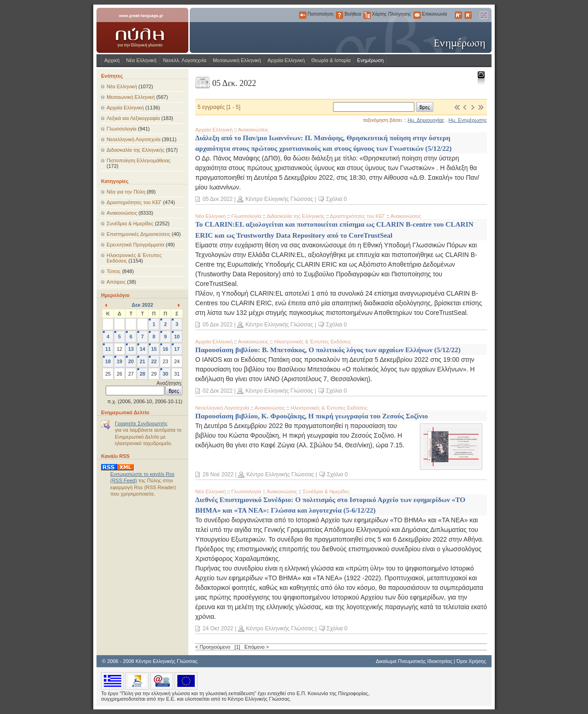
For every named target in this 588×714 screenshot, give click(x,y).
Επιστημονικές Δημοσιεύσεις (139, 234)
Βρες (425, 107)
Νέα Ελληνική (141, 60)
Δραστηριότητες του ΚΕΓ (134, 202)
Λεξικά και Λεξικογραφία (133, 118)
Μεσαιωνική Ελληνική (237, 60)
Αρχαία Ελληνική (286, 60)
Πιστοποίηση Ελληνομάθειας (139, 160)
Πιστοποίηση (303, 15)
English (483, 15)
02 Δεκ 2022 (218, 391)
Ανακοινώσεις (122, 213)
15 (154, 349)
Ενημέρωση (370, 60)
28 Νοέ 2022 (218, 474)
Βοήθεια (339, 15)
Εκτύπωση (481, 77)
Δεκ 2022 (143, 305)
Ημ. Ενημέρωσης (468, 120)
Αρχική (112, 60)
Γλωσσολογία (122, 129)
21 (142, 361)
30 (165, 374)
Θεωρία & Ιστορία (331, 60)
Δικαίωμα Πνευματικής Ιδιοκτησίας (414, 661)
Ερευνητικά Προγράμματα (136, 245)
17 (177, 349)
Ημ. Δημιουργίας (426, 120)
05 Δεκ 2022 (218, 199)
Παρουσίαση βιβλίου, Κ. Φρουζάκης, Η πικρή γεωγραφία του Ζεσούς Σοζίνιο (311, 416)
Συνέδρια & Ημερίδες (130, 223)
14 (142, 349)
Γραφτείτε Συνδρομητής (141, 423)
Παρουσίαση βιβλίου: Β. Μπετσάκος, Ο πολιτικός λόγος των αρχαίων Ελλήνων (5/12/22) (328, 350)
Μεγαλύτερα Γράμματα (458, 15)
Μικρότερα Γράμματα (468, 15)
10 (177, 337)
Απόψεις (116, 282)
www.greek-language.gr (142, 30)
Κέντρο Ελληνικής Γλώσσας (279, 199)
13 (131, 349)
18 (108, 361)
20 (131, 361)
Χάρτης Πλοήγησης (367, 15)
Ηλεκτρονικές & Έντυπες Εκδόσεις (313, 342)
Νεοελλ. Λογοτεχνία (185, 60)
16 (165, 349)
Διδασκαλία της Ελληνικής (136, 150)
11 (108, 349)
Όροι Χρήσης (471, 661)
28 (142, 374)
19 (119, 361)
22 (154, 361)
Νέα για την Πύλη (126, 192)
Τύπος (114, 271)
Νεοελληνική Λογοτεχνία (133, 139)
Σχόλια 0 (336, 199)
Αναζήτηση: (170, 383)
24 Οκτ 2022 (218, 628)
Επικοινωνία (417, 15)
